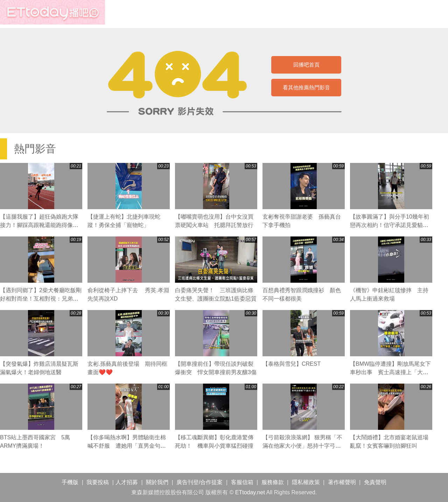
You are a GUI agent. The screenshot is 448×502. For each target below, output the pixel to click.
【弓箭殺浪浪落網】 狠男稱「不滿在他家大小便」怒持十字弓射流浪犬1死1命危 (302, 446)
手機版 (70, 482)
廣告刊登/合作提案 (199, 482)
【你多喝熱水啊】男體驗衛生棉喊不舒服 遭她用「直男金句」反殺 (127, 446)
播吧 (52, 12)
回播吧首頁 (306, 65)
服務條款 (273, 482)
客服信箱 (242, 482)
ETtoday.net (250, 492)
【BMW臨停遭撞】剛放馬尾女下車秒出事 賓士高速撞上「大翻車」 (390, 372)
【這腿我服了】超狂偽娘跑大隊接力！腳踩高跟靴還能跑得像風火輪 (39, 225)
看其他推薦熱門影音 (306, 87)
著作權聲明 (342, 482)
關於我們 (157, 482)
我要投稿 (98, 482)
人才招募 (127, 482)
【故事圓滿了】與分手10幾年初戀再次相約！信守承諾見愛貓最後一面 (390, 225)
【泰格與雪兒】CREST (292, 364)
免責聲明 (375, 482)
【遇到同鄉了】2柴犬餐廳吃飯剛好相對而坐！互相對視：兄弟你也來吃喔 (41, 299)
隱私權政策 (306, 482)
